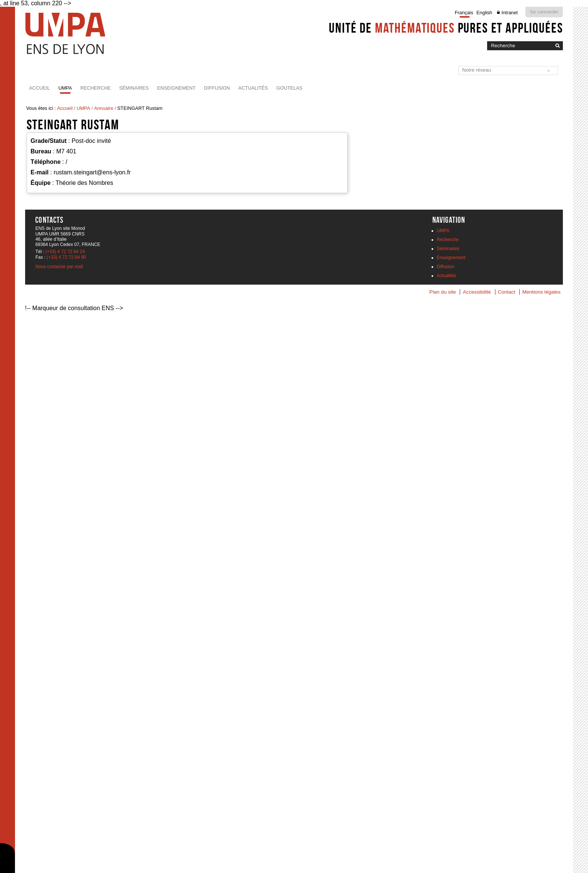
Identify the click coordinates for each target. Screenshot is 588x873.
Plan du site (443, 292)
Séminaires (134, 88)
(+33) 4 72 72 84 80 (66, 257)
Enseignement (176, 88)
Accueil (40, 88)
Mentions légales (541, 292)
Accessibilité (477, 292)
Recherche (95, 88)
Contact (506, 292)
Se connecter (544, 12)
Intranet (509, 13)
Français (464, 13)
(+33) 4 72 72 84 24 (65, 252)
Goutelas (289, 88)
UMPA (65, 88)
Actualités (253, 88)
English (484, 13)
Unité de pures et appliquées (446, 28)
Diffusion (217, 88)
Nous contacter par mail (59, 267)
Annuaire (104, 108)
